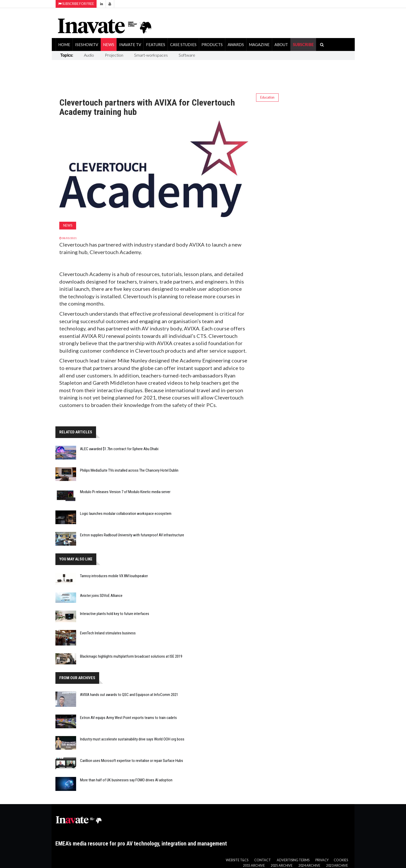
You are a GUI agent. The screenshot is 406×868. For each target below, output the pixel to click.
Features (156, 44)
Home (64, 44)
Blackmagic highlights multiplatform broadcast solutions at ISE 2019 (131, 656)
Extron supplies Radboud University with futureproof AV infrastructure (132, 535)
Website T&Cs (237, 860)
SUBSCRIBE (303, 44)
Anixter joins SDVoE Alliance (101, 596)
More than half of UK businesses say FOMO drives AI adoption (126, 780)
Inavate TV (130, 44)
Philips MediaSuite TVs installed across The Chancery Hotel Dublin (129, 470)
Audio (89, 55)
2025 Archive (282, 866)
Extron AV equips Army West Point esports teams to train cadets (128, 718)
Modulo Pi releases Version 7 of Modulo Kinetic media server (125, 492)
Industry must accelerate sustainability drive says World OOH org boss (132, 739)
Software (187, 55)
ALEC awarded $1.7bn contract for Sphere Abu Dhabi (119, 449)
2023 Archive (337, 866)
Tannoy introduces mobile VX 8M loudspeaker (114, 576)
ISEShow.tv (87, 44)
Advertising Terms (293, 860)
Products (212, 44)
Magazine (259, 44)
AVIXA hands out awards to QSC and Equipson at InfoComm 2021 (129, 695)
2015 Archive (254, 866)
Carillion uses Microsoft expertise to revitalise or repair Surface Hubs (132, 761)
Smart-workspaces (151, 55)
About (281, 44)
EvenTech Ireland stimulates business (108, 633)
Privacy (322, 860)
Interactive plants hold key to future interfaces (115, 614)
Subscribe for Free (76, 4)
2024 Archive (309, 866)
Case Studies (183, 44)
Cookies (341, 860)
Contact (263, 860)
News (109, 44)
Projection (114, 55)
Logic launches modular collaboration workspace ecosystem (126, 514)
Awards (236, 44)
